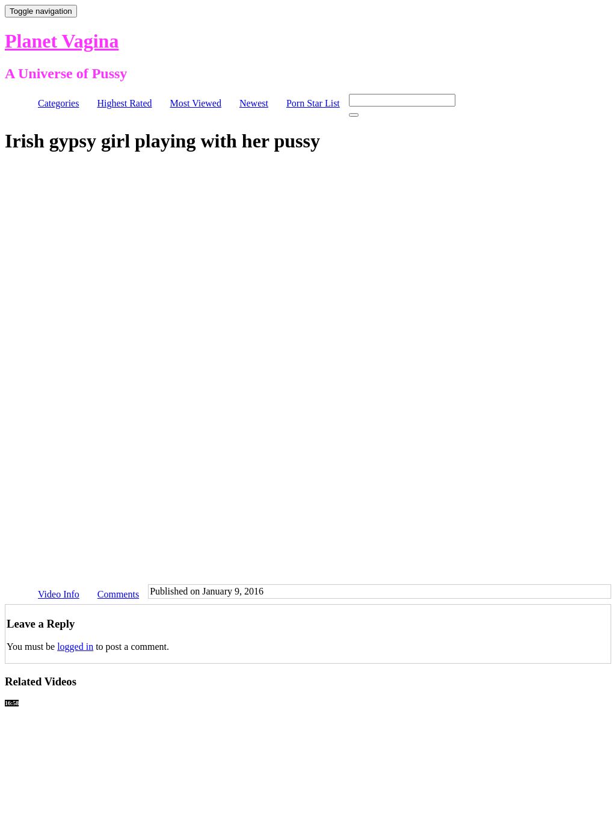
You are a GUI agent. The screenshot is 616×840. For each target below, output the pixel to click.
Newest (254, 103)
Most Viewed (196, 103)
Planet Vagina (62, 41)
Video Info (59, 594)
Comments (118, 594)
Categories (58, 103)
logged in (75, 647)
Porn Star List (313, 103)
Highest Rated (124, 103)
